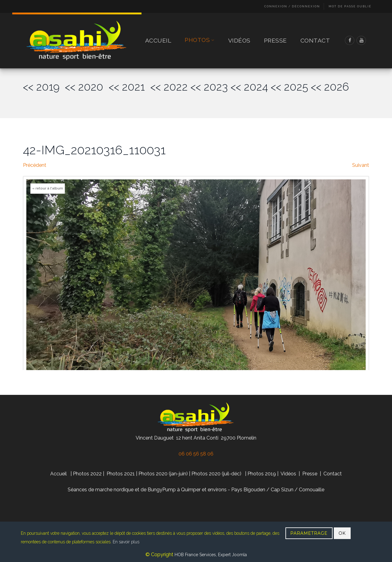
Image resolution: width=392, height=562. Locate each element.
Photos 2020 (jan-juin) (163, 474)
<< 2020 (87, 87)
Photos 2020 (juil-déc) (216, 474)
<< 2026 (330, 87)
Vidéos (239, 40)
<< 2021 (130, 87)
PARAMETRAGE (309, 533)
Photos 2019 (262, 474)
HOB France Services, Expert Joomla (210, 555)
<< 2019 (44, 87)
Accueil (158, 40)
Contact (315, 40)
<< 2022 (169, 87)
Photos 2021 (121, 474)
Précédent (35, 165)
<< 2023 (209, 87)
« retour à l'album (48, 188)
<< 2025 (289, 87)
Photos (200, 40)
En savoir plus (126, 542)
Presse (275, 40)
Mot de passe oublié (350, 6)
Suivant (361, 165)
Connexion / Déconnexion (292, 6)
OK (342, 533)
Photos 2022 (87, 474)
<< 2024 (249, 87)
